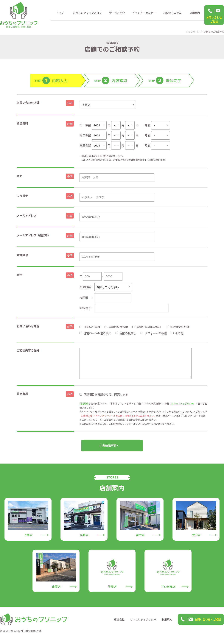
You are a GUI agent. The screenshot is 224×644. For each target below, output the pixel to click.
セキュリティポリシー (182, 408)
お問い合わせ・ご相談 (208, 624)
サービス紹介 (117, 13)
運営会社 (119, 624)
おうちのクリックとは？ (87, 13)
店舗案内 (195, 13)
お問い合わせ (214, 20)
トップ (60, 13)
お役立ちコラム (172, 13)
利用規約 (84, 408)
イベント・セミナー (144, 13)
